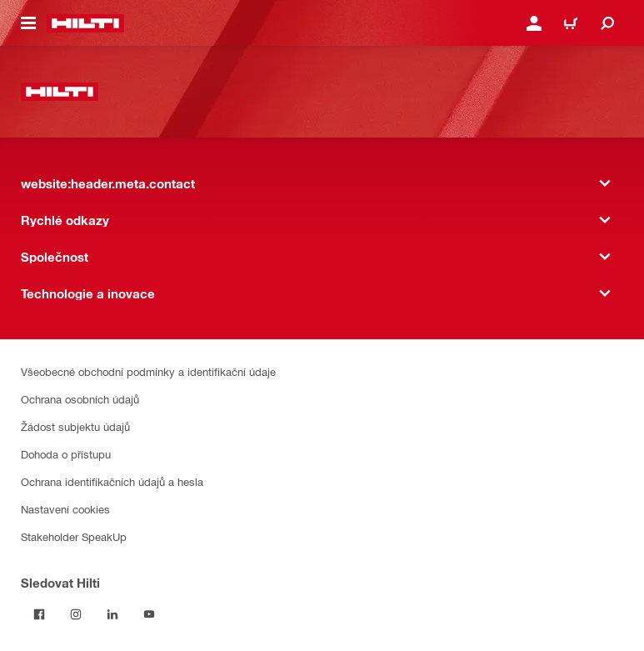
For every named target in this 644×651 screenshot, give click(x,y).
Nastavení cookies (65, 509)
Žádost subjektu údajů (75, 426)
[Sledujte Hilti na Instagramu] (76, 614)
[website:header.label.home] (85, 23)
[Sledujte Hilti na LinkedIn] (112, 614)
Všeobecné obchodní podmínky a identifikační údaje (148, 371)
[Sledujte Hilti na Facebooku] (39, 614)
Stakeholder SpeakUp (74, 536)
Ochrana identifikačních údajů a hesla (112, 481)
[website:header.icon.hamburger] (28, 23)
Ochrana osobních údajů (80, 399)
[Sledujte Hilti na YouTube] (149, 614)
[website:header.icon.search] (607, 23)
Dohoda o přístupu (66, 454)
